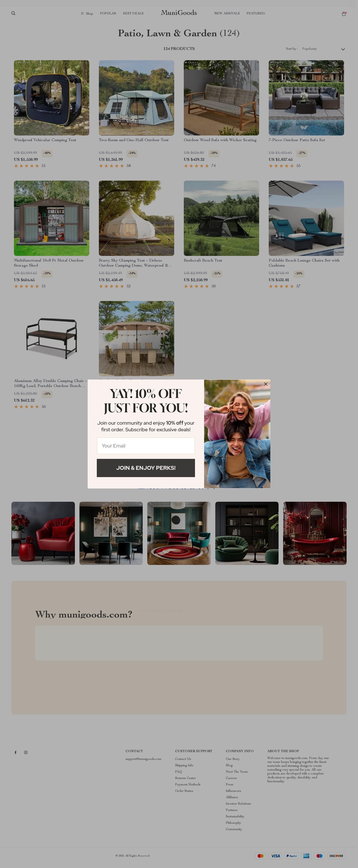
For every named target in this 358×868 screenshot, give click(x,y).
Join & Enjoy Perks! (146, 468)
